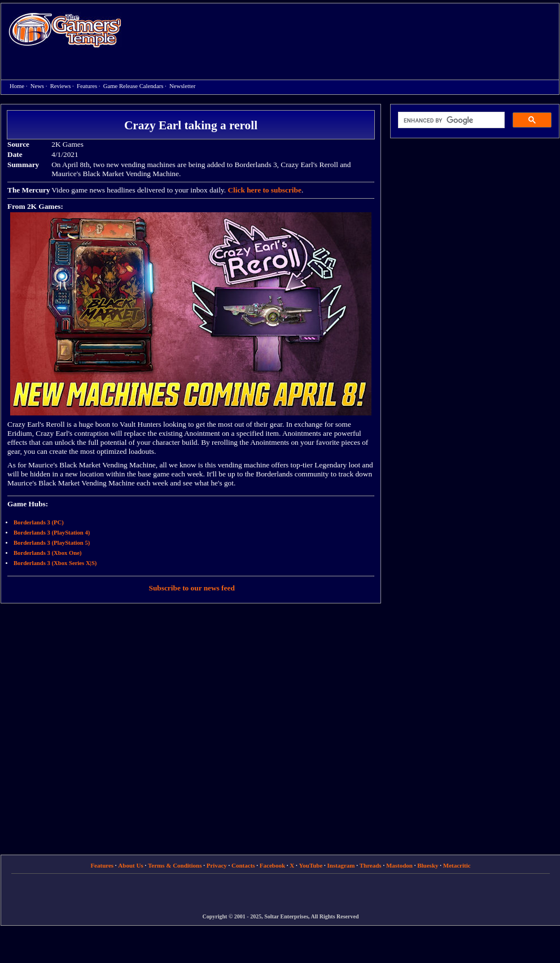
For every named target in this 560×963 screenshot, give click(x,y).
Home (65, 30)
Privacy (217, 865)
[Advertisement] (176, 41)
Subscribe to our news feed (192, 588)
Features (87, 86)
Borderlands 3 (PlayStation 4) (52, 533)
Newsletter (182, 86)
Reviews (61, 86)
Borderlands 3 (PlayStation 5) (52, 543)
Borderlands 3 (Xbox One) (47, 553)
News (37, 86)
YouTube (311, 865)
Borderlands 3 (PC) (39, 522)
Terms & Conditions (175, 865)
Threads (371, 865)
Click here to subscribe (264, 190)
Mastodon (399, 865)
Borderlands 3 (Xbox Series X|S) (55, 563)
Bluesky (428, 865)
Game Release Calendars (134, 86)
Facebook (272, 865)
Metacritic (457, 865)
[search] (450, 120)
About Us (130, 865)
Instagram (341, 865)
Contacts (243, 865)
